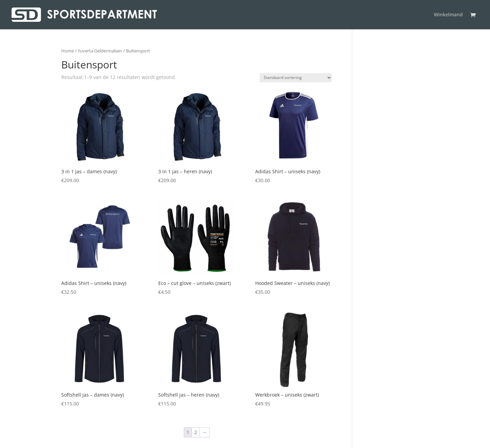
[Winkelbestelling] (296, 78)
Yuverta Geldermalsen (100, 51)
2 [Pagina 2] (196, 432)
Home (68, 51)
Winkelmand (448, 15)
